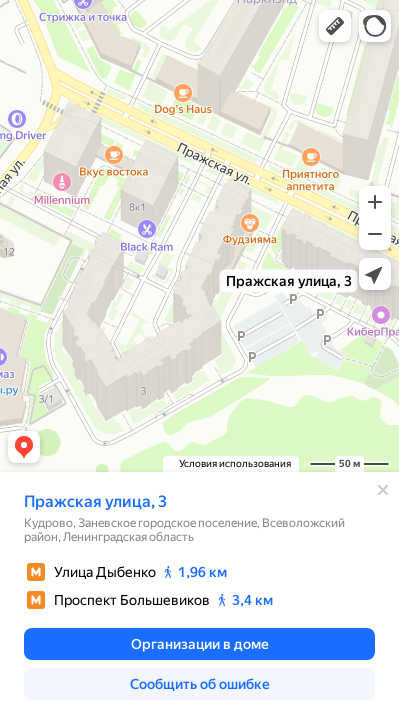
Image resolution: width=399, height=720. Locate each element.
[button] (335, 26)
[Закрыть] (383, 490)
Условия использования (235, 463)
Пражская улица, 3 (95, 501)
